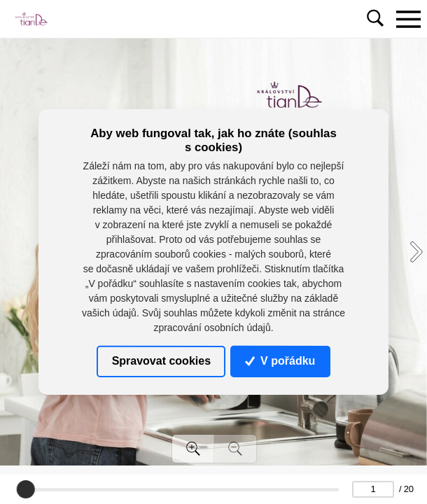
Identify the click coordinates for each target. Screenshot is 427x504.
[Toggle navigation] (408, 19)
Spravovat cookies (161, 361)
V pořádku (280, 361)
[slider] (25, 489)
